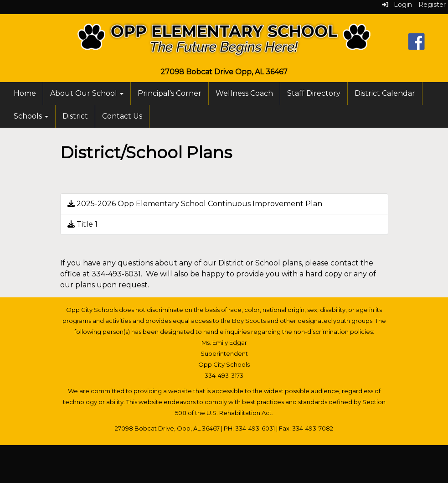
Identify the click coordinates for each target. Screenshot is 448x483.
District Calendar (385, 93)
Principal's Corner (170, 93)
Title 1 (82, 224)
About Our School (87, 93)
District (75, 116)
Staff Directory (314, 93)
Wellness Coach (244, 93)
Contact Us (122, 116)
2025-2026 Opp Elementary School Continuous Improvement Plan (195, 204)
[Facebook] (417, 41)
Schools (31, 116)
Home (25, 93)
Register (432, 5)
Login (397, 5)
